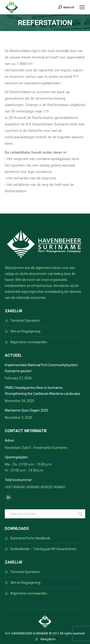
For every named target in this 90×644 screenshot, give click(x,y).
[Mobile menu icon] (82, 7)
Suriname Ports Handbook (30, 538)
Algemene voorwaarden (29, 342)
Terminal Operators (25, 321)
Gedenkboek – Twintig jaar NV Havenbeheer (44, 549)
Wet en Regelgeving (25, 331)
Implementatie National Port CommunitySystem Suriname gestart (41, 368)
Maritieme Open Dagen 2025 (27, 410)
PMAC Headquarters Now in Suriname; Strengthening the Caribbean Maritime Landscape (43, 391)
